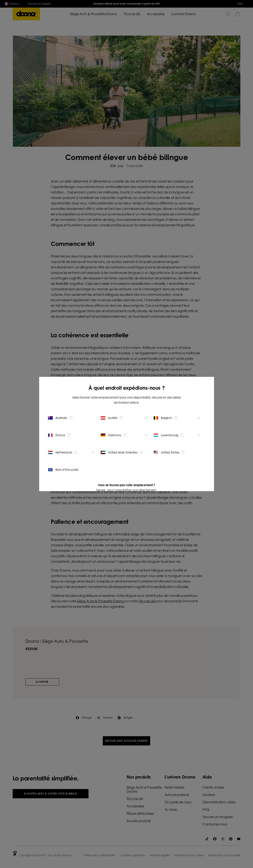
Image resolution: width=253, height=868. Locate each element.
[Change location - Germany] (125, 435)
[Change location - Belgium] (177, 418)
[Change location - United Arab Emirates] (125, 452)
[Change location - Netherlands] (72, 452)
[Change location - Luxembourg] (177, 435)
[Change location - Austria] (125, 418)
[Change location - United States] (177, 452)
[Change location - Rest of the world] (72, 470)
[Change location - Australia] (72, 418)
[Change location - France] (72, 435)
